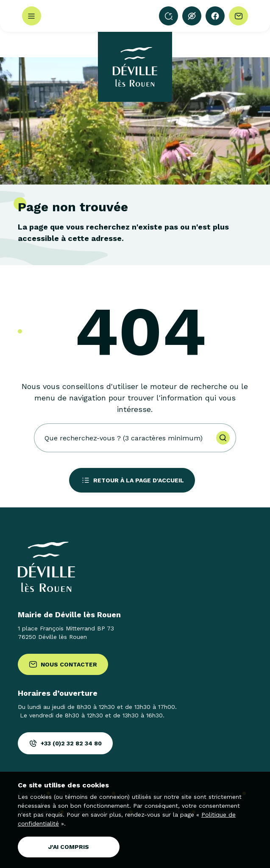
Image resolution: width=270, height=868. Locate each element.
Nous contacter (63, 664)
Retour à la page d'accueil (132, 480)
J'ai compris (69, 847)
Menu (31, 16)
